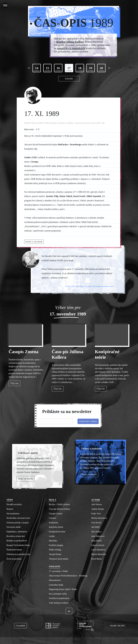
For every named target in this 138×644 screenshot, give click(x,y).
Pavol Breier (97, 559)
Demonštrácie (55, 580)
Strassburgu (75, 144)
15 (47, 69)
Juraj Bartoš (96, 541)
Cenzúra (52, 518)
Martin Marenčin (99, 554)
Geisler (28, 157)
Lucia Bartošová (98, 550)
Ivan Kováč (96, 523)
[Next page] (109, 68)
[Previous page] (29, 68)
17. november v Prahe (58, 571)
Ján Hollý (95, 527)
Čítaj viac (15, 383)
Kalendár (69, 79)
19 (91, 69)
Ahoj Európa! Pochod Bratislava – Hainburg (68, 576)
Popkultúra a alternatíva (17, 532)
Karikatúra (54, 523)
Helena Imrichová (99, 518)
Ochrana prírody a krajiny (18, 523)
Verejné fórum (55, 554)
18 (80, 69)
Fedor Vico (96, 514)
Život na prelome (14, 559)
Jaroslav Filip (52, 196)
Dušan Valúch (66, 196)
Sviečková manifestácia (59, 598)
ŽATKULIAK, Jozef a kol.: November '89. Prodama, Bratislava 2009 (89, 286)
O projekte (20, 626)
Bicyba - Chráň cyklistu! (60, 504)
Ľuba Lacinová (98, 545)
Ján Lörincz (96, 532)
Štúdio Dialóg (55, 550)
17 (69, 69)
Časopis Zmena (24, 352)
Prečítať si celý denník (34, 242)
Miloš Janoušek (94, 196)
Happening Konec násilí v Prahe (63, 589)
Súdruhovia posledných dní (18, 554)
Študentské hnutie (14, 550)
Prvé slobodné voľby (58, 594)
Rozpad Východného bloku (18, 545)
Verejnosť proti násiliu (59, 559)
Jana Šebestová (98, 536)
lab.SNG (121, 626)
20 (101, 69)
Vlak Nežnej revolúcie (59, 603)
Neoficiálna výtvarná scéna (18, 518)
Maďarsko (63, 144)
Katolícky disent (56, 527)
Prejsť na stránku (89, 474)
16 (58, 69)
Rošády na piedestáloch (17, 541)
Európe (35, 162)
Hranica (10, 509)
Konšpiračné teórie (57, 532)
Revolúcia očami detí (16, 536)
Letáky (52, 536)
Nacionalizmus (13, 514)
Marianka (53, 541)
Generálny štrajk (56, 585)
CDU (34, 157)
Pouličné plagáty (56, 545)
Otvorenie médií (13, 527)
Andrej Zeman (98, 509)
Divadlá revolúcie (14, 504)
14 (37, 69)
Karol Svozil (79, 196)
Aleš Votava (96, 504)
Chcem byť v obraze (88, 421)
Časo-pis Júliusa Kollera (59, 509)
